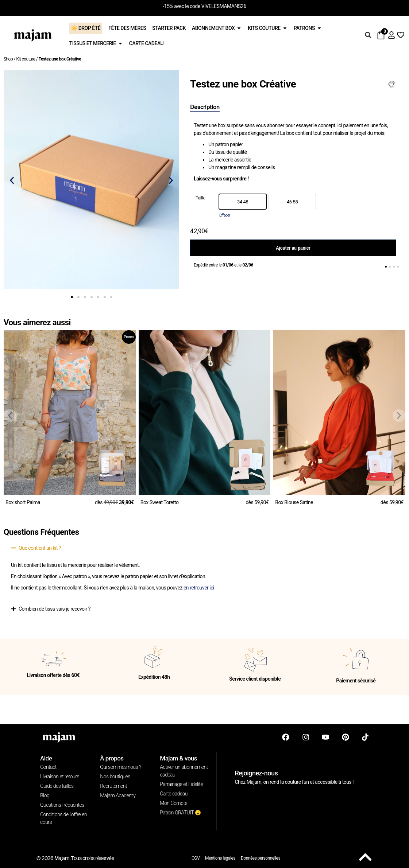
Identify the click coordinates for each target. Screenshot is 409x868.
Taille (200, 198)
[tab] (205, 108)
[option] (243, 202)
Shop (8, 59)
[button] (368, 35)
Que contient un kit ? (40, 548)
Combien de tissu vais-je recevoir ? (55, 609)
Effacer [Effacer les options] (225, 215)
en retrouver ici (199, 588)
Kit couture (26, 59)
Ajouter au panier (293, 248)
